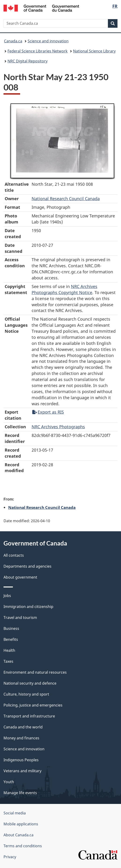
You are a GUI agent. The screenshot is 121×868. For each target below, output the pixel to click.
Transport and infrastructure (29, 716)
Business (11, 628)
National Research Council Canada (66, 199)
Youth (9, 782)
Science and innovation (48, 41)
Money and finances (21, 738)
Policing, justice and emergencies (33, 705)
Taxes (8, 661)
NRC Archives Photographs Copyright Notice (64, 289)
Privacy (10, 857)
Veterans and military (22, 771)
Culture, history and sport (26, 694)
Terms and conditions (23, 846)
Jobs (7, 596)
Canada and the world (23, 727)
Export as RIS (48, 412)
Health (9, 650)
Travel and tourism (20, 618)
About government (20, 577)
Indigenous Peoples (21, 760)
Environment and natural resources (35, 672)
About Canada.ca (18, 835)
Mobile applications (21, 824)
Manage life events (20, 793)
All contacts (14, 555)
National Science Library (94, 51)
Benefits (11, 639)
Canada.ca (13, 41)
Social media (15, 813)
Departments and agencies (27, 566)
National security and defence (30, 683)
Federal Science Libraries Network (38, 51)
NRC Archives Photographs (58, 427)
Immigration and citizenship (28, 607)
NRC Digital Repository (27, 61)
